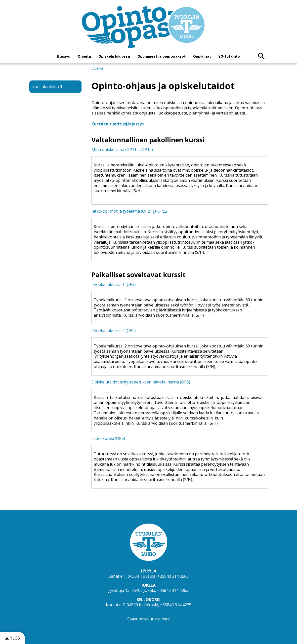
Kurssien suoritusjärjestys (118, 124)
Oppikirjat (202, 56)
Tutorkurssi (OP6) (108, 438)
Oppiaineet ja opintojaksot (162, 56)
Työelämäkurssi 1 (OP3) (114, 284)
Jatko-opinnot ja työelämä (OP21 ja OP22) (130, 211)
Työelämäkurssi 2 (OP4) (114, 331)
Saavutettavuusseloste (148, 619)
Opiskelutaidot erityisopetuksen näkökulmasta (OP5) (141, 382)
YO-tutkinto (229, 56)
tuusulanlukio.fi (47, 87)
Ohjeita (84, 56)
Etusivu (64, 56)
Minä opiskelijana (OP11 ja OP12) (122, 150)
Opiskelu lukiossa (114, 56)
